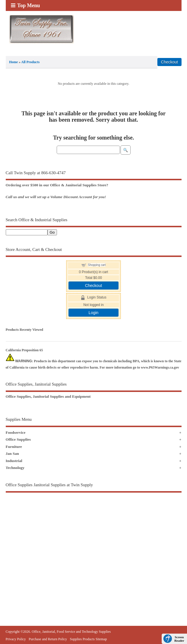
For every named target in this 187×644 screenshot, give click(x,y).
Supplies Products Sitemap (88, 639)
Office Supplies (18, 439)
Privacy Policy (16, 639)
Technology (15, 468)
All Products (30, 62)
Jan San (12, 454)
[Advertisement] (94, 546)
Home (14, 62)
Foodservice (16, 432)
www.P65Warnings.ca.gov (160, 367)
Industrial (14, 461)
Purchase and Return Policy (48, 639)
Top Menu (25, 5)
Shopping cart (97, 265)
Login (93, 313)
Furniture (14, 447)
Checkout (93, 286)
